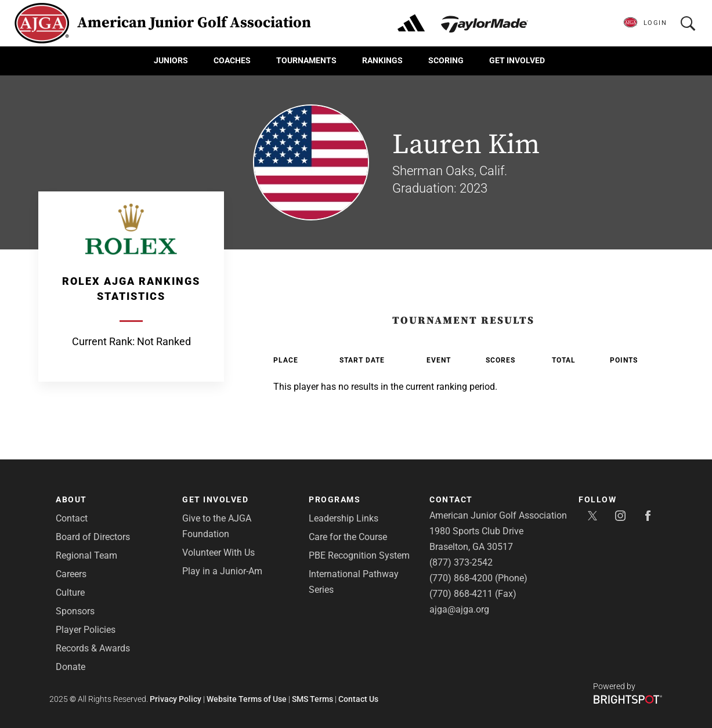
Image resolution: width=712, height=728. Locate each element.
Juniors (171, 60)
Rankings (382, 60)
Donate (71, 667)
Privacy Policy (176, 699)
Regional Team (86, 555)
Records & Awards (93, 648)
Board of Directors (93, 537)
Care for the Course (348, 537)
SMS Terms (312, 699)
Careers (71, 574)
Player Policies (86, 630)
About (71, 499)
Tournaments (306, 60)
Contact (72, 518)
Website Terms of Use (247, 699)
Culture (70, 593)
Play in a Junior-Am (222, 571)
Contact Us (358, 699)
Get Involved (517, 60)
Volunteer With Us (218, 553)
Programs (335, 499)
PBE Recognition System (359, 555)
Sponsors (75, 611)
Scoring (446, 60)
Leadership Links (344, 518)
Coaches (232, 60)
